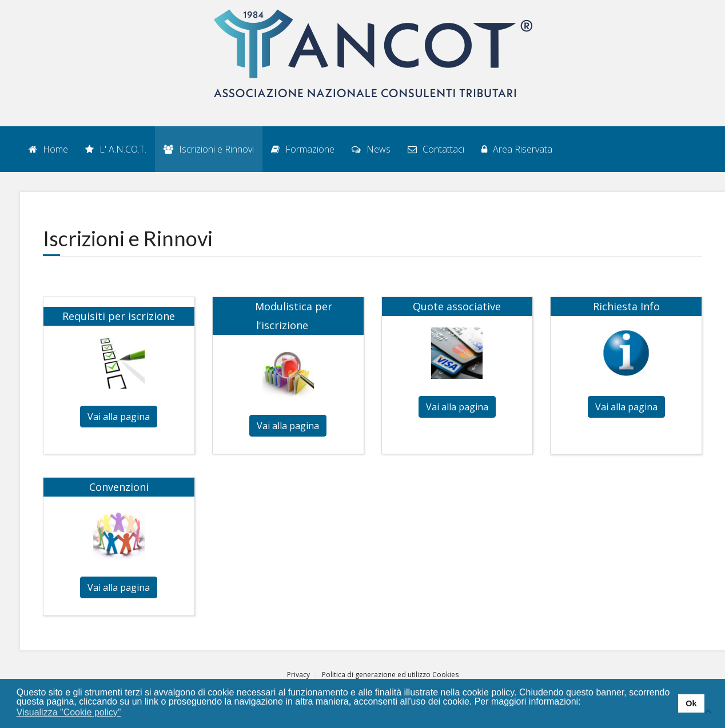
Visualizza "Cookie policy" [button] (69, 712)
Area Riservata (517, 149)
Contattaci (436, 149)
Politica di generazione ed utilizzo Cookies (390, 675)
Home (48, 149)
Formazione (303, 149)
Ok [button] (691, 703)
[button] (128, 713)
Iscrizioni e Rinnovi (209, 149)
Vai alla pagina (119, 417)
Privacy (298, 675)
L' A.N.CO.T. (116, 149)
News (371, 149)
